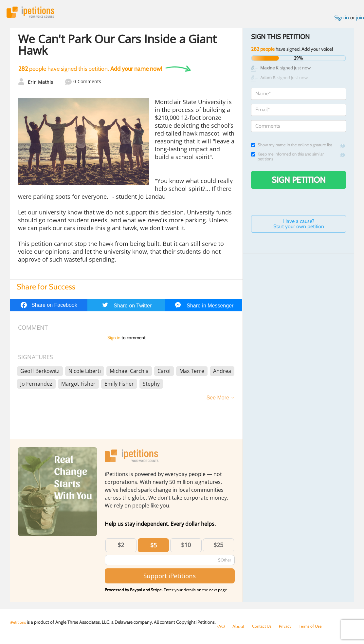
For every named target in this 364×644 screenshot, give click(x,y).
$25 (218, 546)
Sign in (342, 19)
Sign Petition (299, 181)
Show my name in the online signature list (291, 147)
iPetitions (34, 13)
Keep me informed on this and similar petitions (287, 158)
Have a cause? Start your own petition (299, 225)
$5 (154, 547)
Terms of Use (315, 626)
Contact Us (263, 626)
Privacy (288, 626)
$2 (121, 546)
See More (218, 399)
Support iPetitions (170, 577)
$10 (186, 546)
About (238, 626)
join (360, 19)
